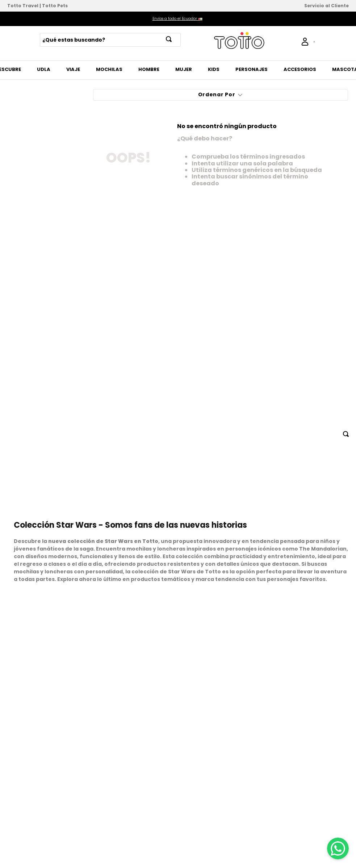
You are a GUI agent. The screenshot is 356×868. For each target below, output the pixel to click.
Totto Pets (55, 6)
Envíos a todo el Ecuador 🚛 (177, 19)
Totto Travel (23, 6)
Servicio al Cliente (326, 6)
